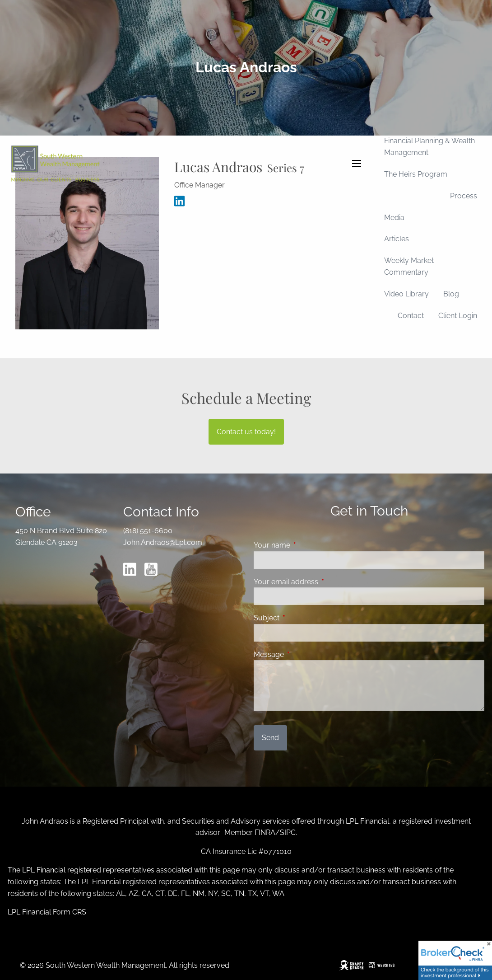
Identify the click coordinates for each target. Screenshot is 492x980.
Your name (307, 545)
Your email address (321, 582)
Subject (301, 618)
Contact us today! (246, 432)
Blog (451, 294)
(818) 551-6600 (148, 531)
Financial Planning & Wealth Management (429, 147)
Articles (397, 239)
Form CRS (70, 912)
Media (394, 218)
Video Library (406, 294)
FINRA (265, 832)
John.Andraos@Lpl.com (163, 542)
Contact (411, 316)
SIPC (288, 832)
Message (304, 654)
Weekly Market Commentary (409, 266)
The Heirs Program (416, 174)
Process (464, 196)
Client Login (458, 316)
